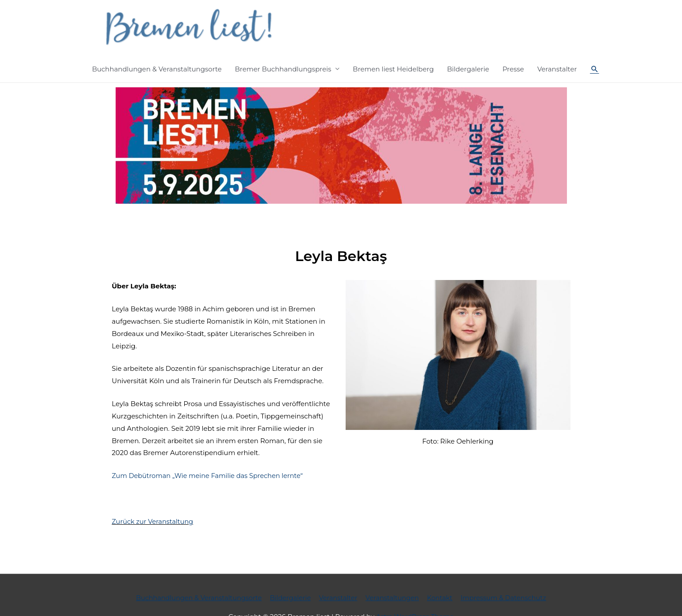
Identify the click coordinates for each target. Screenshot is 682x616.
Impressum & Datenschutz (508, 573)
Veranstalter (557, 44)
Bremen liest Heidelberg (393, 44)
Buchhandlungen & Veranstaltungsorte (157, 44)
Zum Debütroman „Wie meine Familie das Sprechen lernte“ (211, 451)
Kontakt (443, 573)
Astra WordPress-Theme (415, 592)
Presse (513, 44)
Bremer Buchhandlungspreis (283, 44)
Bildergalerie (468, 44)
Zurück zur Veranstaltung (154, 497)
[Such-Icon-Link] (595, 45)
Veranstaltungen (394, 573)
